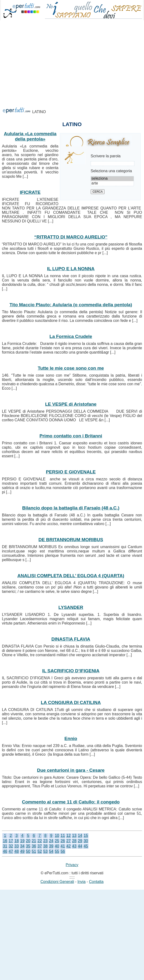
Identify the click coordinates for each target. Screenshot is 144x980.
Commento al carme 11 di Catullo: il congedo (71, 802)
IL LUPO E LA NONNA (71, 269)
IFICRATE (30, 192)
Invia (81, 882)
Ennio (71, 738)
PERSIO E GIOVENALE (71, 472)
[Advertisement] (57, 82)
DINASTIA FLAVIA (71, 639)
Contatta (96, 882)
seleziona (112, 179)
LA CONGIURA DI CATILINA (71, 702)
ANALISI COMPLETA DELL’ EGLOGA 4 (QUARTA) (71, 576)
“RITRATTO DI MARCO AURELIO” (71, 237)
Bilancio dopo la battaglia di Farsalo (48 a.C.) (71, 508)
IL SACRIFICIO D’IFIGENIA (71, 671)
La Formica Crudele (71, 336)
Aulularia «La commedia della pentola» (30, 136)
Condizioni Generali (57, 882)
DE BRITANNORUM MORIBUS (71, 540)
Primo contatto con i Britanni (71, 436)
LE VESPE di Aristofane (71, 404)
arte (112, 184)
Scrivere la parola (106, 156)
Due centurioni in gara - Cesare (71, 770)
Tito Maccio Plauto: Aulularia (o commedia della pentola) (71, 305)
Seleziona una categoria (111, 171)
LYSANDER (71, 607)
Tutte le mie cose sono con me (71, 368)
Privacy (72, 865)
